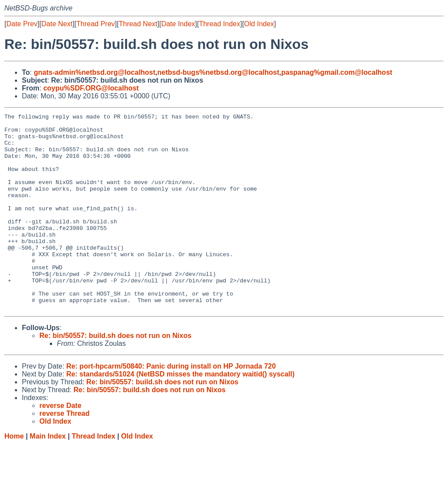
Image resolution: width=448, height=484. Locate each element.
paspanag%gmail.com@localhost (337, 72)
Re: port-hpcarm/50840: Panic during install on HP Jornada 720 (171, 406)
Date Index (178, 24)
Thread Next (138, 24)
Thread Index (220, 24)
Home (14, 475)
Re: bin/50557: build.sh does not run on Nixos (115, 375)
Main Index (48, 475)
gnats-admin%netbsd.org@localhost (94, 72)
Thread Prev (96, 24)
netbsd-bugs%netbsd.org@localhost (219, 72)
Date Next (57, 24)
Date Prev (22, 24)
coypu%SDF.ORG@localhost (91, 88)
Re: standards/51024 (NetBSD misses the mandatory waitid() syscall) (180, 413)
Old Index (259, 24)
